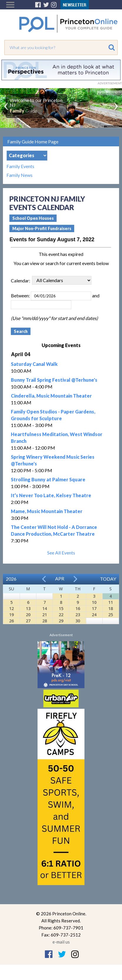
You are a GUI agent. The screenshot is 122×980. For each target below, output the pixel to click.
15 (61, 608)
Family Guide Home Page (33, 141)
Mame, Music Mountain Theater (47, 511)
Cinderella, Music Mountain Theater (51, 396)
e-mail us (61, 942)
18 (111, 608)
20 (28, 615)
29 (61, 621)
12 (11, 608)
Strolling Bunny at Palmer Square (48, 479)
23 (78, 615)
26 (11, 621)
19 (11, 615)
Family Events (20, 166)
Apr (60, 578)
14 (45, 608)
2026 (11, 579)
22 (61, 615)
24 (94, 615)
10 (94, 602)
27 (28, 621)
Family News (20, 175)
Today (108, 579)
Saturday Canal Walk (34, 364)
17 (94, 608)
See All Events (61, 553)
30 (78, 621)
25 (111, 615)
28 (45, 621)
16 (78, 608)
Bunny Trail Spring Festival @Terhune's (54, 380)
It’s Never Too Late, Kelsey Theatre (51, 495)
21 (45, 615)
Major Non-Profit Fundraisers (42, 228)
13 (28, 608)
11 (111, 602)
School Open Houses (33, 218)
